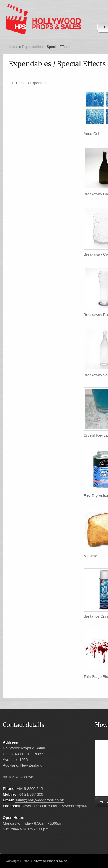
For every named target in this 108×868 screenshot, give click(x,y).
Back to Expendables (34, 83)
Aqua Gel (91, 134)
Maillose (90, 556)
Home (13, 47)
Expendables (33, 47)
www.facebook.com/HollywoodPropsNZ (55, 806)
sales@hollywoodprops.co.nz (40, 800)
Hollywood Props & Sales (49, 861)
